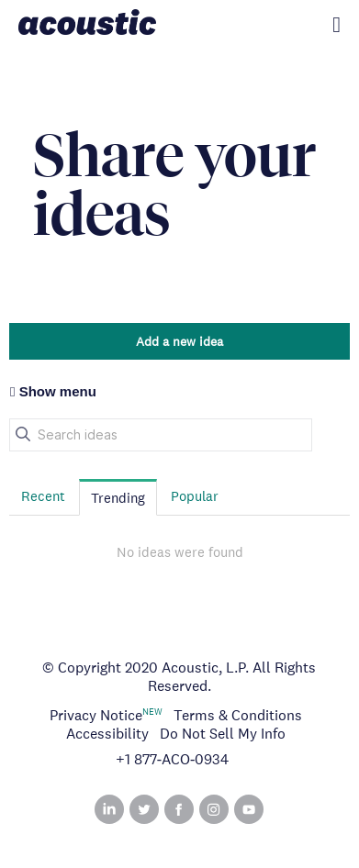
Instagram (214, 809)
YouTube (249, 809)
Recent (43, 496)
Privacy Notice (96, 715)
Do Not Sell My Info (223, 734)
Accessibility (107, 734)
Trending (118, 498)
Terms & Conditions (238, 715)
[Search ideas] (161, 435)
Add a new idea (179, 341)
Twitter (144, 809)
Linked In (109, 809)
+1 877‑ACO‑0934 (173, 760)
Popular (195, 496)
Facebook (179, 809)
